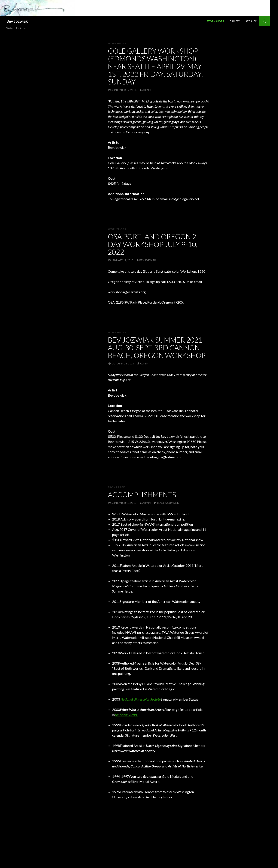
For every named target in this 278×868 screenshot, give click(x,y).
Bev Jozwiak (17, 21)
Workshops (216, 21)
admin (146, 90)
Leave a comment (169, 503)
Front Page (116, 487)
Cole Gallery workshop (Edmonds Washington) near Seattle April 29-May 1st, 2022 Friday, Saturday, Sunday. (155, 66)
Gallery (235, 21)
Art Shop (251, 21)
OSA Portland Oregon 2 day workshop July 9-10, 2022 (153, 244)
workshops (117, 229)
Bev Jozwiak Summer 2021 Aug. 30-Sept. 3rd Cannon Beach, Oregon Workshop (157, 348)
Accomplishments (142, 495)
